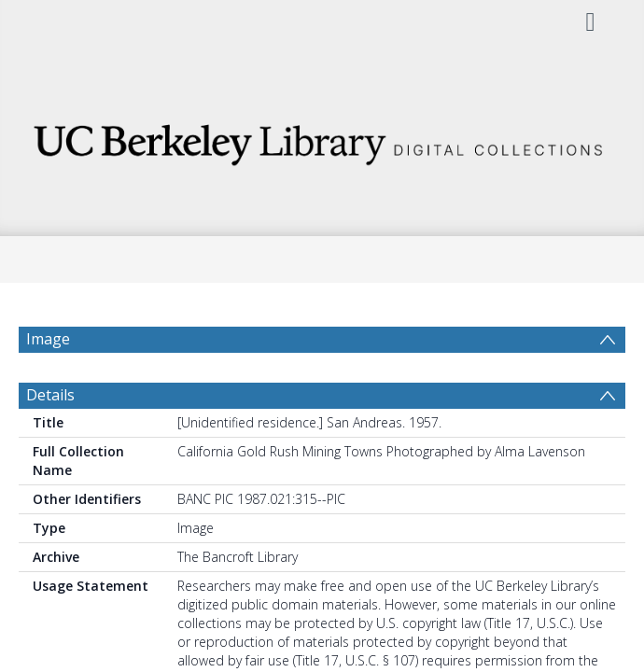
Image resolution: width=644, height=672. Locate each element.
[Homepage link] (322, 140)
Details (50, 440)
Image (48, 339)
